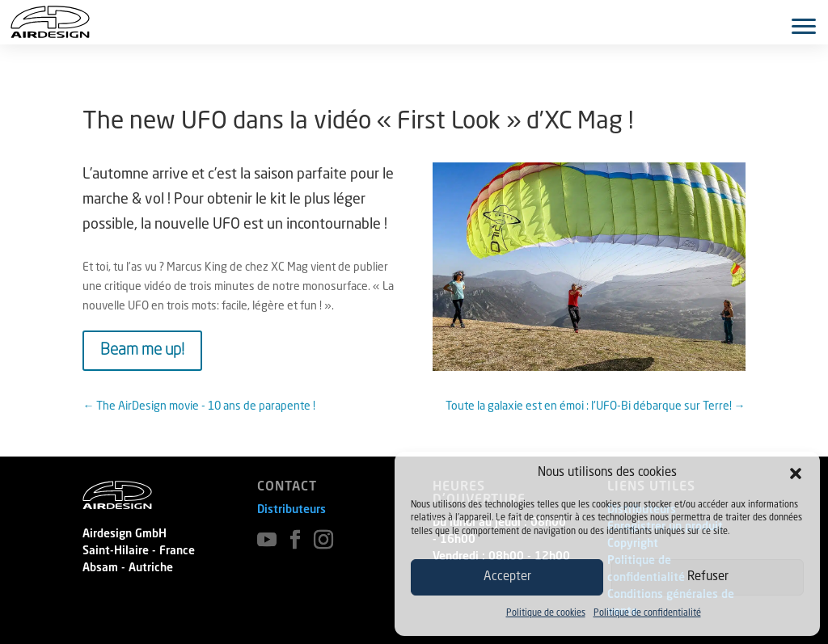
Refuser (708, 577)
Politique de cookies (546, 614)
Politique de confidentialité (647, 614)
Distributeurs (291, 510)
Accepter (507, 577)
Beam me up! (142, 351)
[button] (796, 474)
